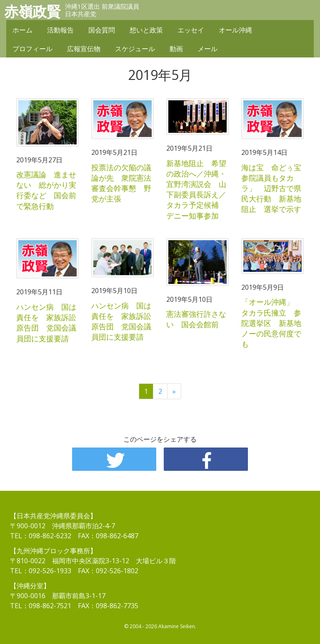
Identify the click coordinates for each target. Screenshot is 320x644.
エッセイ (191, 30)
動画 (176, 49)
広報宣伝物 (84, 49)
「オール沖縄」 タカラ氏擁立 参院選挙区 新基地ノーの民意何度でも (271, 323)
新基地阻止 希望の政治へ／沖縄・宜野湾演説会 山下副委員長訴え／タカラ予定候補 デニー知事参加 (196, 189)
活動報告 (60, 30)
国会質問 (102, 30)
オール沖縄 (235, 30)
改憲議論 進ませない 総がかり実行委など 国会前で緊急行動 (46, 190)
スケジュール (135, 49)
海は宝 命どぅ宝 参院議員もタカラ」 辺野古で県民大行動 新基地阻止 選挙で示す (275, 188)
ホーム (22, 30)
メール (207, 49)
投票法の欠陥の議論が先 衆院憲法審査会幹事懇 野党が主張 (121, 183)
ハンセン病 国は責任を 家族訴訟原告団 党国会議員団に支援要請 (46, 323)
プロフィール (32, 49)
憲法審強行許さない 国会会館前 (196, 319)
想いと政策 (146, 30)
